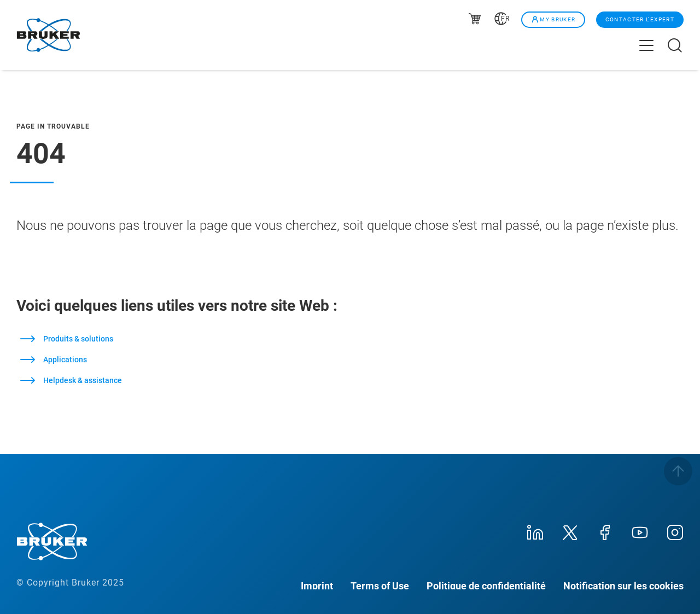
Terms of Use (380, 585)
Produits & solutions (78, 339)
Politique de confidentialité (486, 585)
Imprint (317, 585)
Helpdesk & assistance (83, 380)
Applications (65, 360)
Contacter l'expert (640, 19)
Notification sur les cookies (623, 585)
